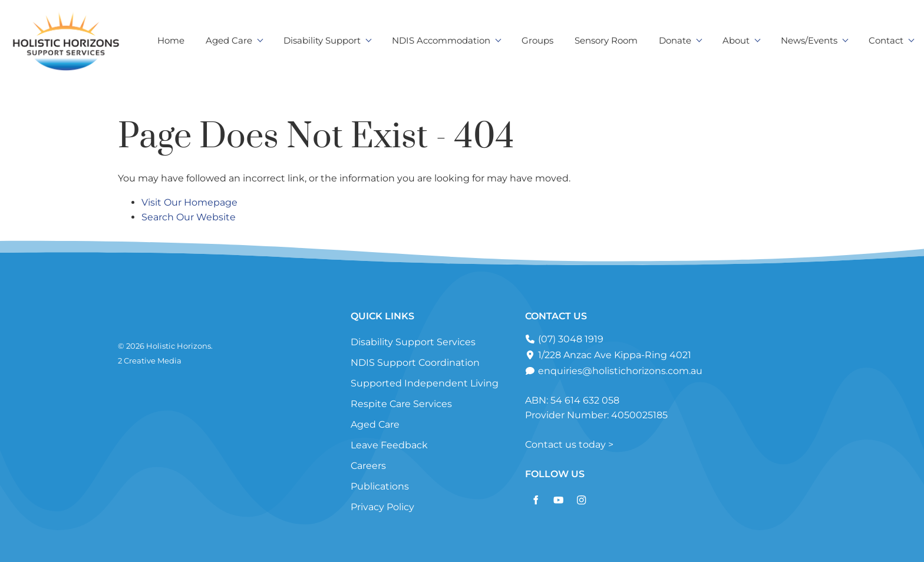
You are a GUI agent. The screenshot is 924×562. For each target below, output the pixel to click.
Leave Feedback (389, 445)
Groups (537, 40)
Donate (675, 40)
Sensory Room (606, 40)
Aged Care (229, 40)
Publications (380, 486)
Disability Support (322, 40)
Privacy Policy (382, 507)
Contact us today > (569, 444)
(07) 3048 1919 (570, 339)
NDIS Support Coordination (415, 363)
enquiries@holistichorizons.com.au (619, 371)
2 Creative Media (150, 361)
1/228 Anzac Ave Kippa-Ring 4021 (613, 355)
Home (171, 40)
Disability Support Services (413, 342)
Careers (368, 466)
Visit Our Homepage (189, 202)
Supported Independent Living (425, 383)
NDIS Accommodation (441, 40)
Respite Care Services (401, 404)
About (736, 40)
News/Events (809, 40)
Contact (886, 40)
